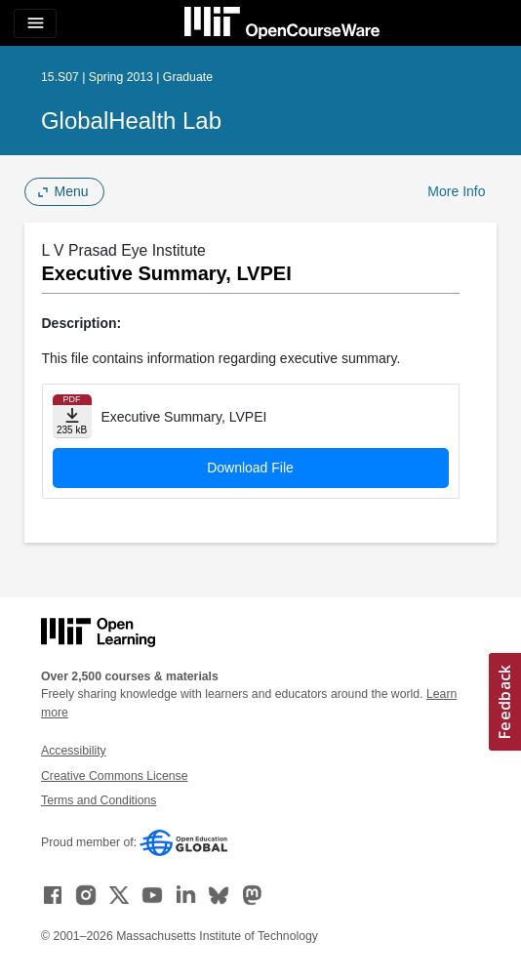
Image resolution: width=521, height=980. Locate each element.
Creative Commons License (114, 776)
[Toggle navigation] (35, 23)
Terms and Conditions (99, 800)
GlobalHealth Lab (131, 121)
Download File (250, 468)
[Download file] (72, 416)
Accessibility (74, 751)
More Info (456, 191)
